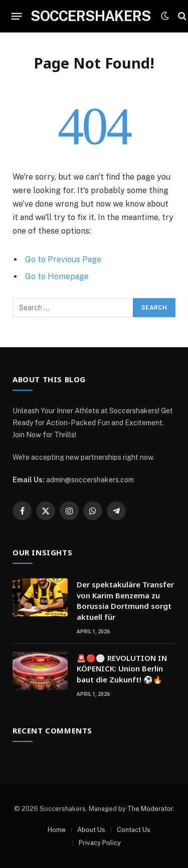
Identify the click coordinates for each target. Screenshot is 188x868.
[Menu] (17, 16)
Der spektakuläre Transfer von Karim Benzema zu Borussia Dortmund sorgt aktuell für (125, 600)
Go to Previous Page (63, 259)
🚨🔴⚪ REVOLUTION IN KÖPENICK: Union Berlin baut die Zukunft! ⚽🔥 (122, 669)
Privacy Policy (100, 843)
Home (57, 830)
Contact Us (134, 830)
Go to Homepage (57, 276)
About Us (91, 830)
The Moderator (150, 809)
